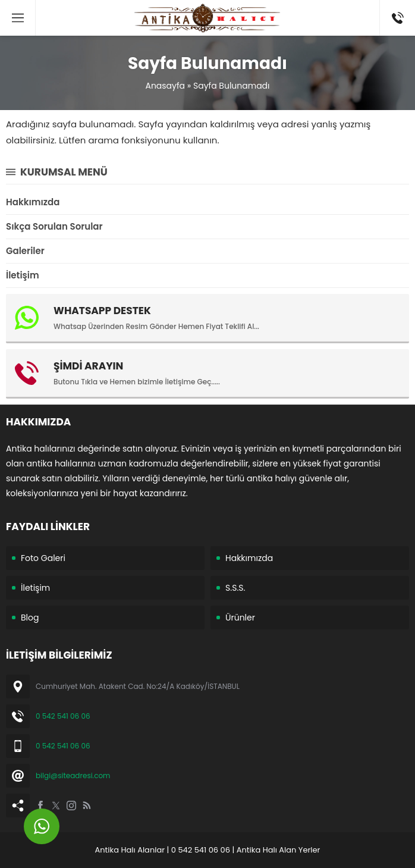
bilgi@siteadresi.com (73, 775)
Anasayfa (165, 86)
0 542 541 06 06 (63, 716)
